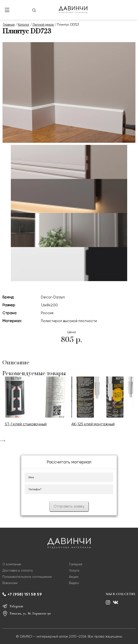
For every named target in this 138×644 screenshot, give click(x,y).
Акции (74, 577)
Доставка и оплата (17, 570)
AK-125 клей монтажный (93, 424)
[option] (36, 404)
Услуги (74, 570)
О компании (12, 564)
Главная (9, 25)
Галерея (76, 564)
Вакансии (10, 583)
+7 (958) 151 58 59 (25, 594)
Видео (74, 583)
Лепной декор (43, 25)
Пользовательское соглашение (27, 577)
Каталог (24, 25)
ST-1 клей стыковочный (26, 424)
